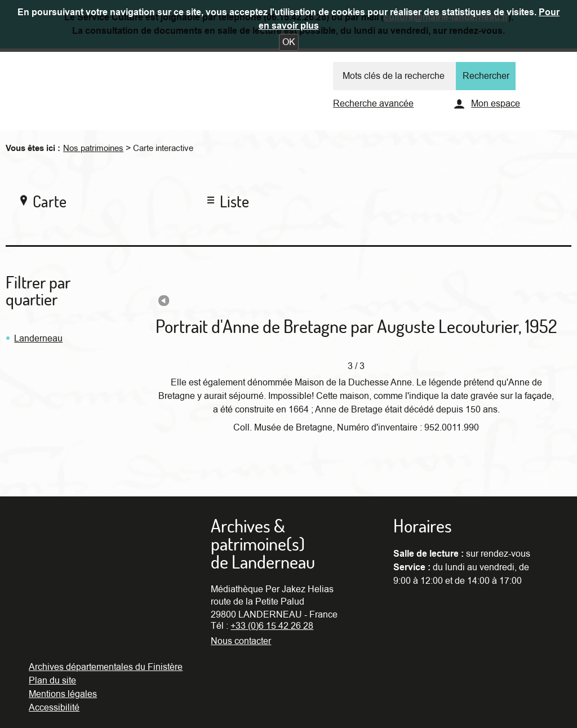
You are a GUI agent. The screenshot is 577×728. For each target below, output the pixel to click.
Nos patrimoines (93, 148)
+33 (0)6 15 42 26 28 (272, 626)
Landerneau (38, 339)
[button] (289, 42)
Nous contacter (241, 641)
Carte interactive (163, 148)
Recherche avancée (373, 104)
